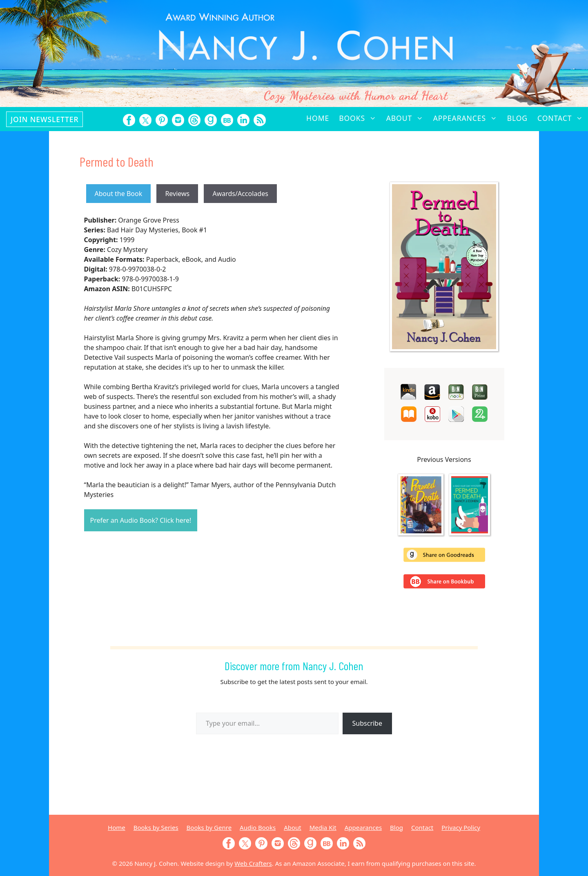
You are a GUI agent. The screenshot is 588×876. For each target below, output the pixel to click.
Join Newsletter (45, 119)
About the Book (119, 194)
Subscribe (367, 723)
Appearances (468, 118)
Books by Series (156, 827)
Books (360, 118)
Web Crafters (253, 863)
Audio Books (258, 827)
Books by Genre (209, 827)
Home (318, 118)
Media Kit (323, 827)
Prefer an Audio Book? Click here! (141, 520)
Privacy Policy (461, 827)
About (407, 118)
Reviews (177, 194)
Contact (563, 118)
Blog (517, 118)
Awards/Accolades (240, 194)
